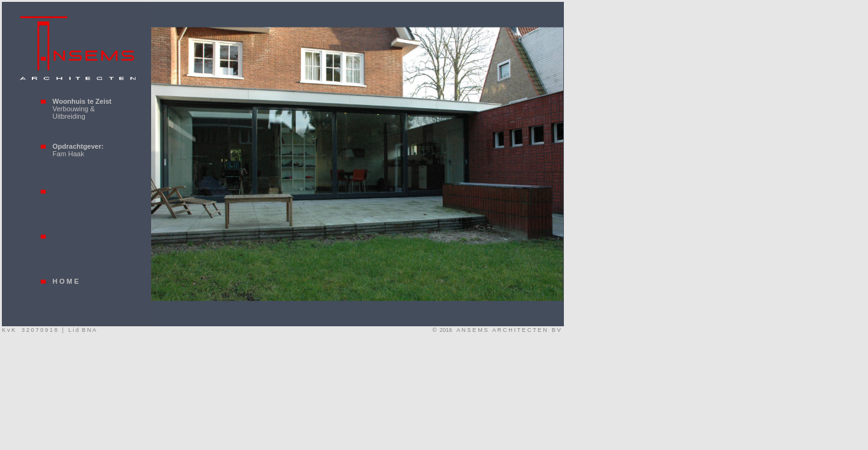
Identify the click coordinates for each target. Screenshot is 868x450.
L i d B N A (82, 330)
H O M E (66, 281)
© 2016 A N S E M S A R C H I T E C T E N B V (498, 330)
